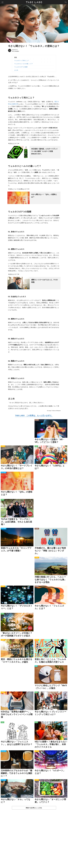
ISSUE (36, 446)
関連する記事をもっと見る (34, 808)
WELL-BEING (4, 473)
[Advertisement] (34, 841)
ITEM (36, 666)
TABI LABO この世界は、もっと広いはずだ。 (34, 416)
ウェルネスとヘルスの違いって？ (24, 64)
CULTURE (37, 420)
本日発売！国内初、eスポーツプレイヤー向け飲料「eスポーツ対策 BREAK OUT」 (44, 151)
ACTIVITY (3, 446)
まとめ (16, 70)
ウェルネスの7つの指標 (21, 67)
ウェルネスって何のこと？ (22, 61)
